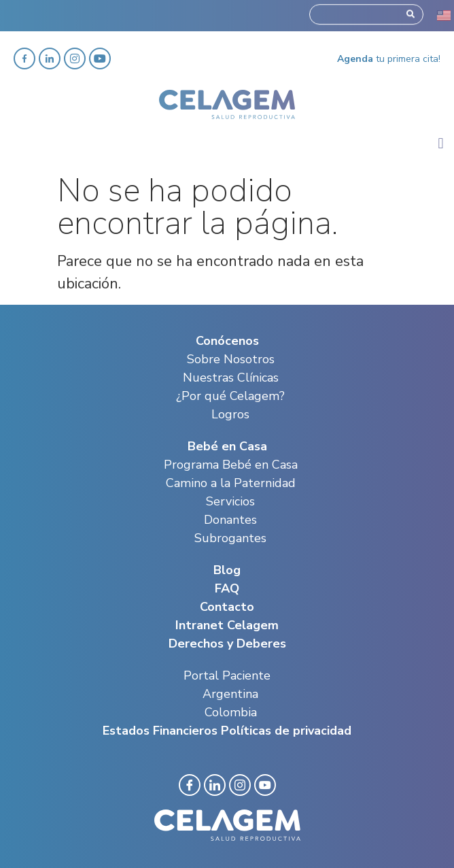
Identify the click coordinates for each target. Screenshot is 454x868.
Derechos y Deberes (227, 644)
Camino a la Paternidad (231, 483)
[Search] (411, 12)
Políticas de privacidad (286, 731)
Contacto (227, 607)
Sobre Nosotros (231, 359)
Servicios (230, 501)
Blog (227, 570)
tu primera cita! (389, 59)
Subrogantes (230, 538)
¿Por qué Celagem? (230, 396)
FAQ (227, 588)
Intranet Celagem (227, 625)
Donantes (230, 520)
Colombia (231, 712)
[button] (441, 144)
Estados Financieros (160, 731)
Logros (230, 414)
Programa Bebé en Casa (231, 465)
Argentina (230, 694)
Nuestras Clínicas (231, 378)
